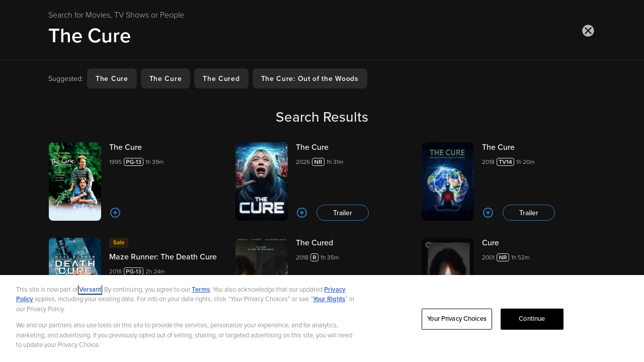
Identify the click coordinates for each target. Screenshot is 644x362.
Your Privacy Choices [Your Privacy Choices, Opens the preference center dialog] (457, 321)
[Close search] (588, 31)
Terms (201, 292)
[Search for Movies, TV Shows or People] (322, 36)
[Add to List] (115, 213)
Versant (90, 292)
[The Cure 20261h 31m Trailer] (322, 182)
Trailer (343, 213)
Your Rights (329, 301)
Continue (532, 321)
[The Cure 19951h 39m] (136, 182)
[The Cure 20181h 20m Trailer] (508, 182)
